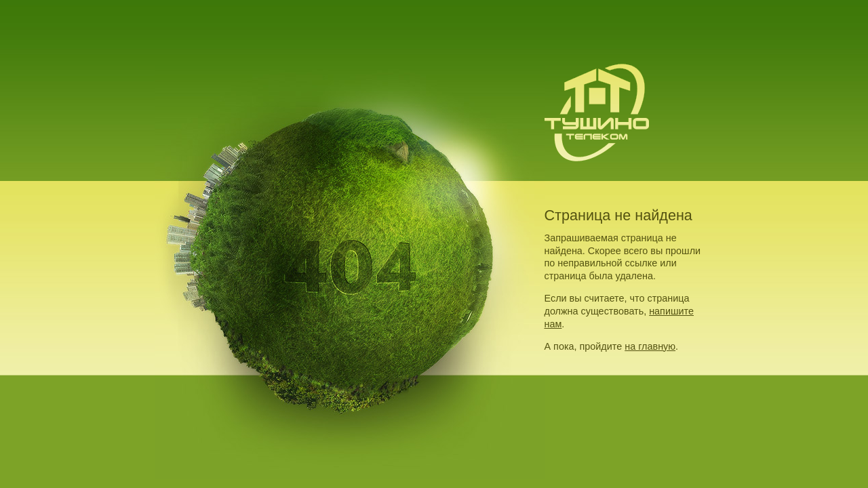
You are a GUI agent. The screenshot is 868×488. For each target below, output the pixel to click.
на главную (650, 346)
